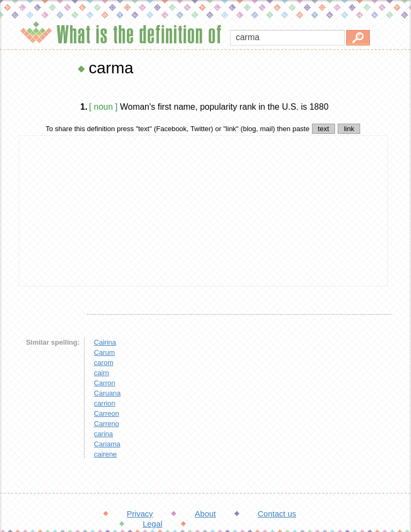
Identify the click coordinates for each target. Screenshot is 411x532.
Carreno (107, 424)
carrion (105, 403)
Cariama (107, 444)
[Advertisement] (203, 211)
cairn (102, 373)
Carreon (107, 413)
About (205, 514)
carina (104, 434)
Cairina (105, 342)
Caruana (108, 393)
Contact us (277, 514)
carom (104, 363)
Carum (105, 352)
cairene (106, 454)
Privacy (140, 514)
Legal (153, 524)
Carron (105, 383)
